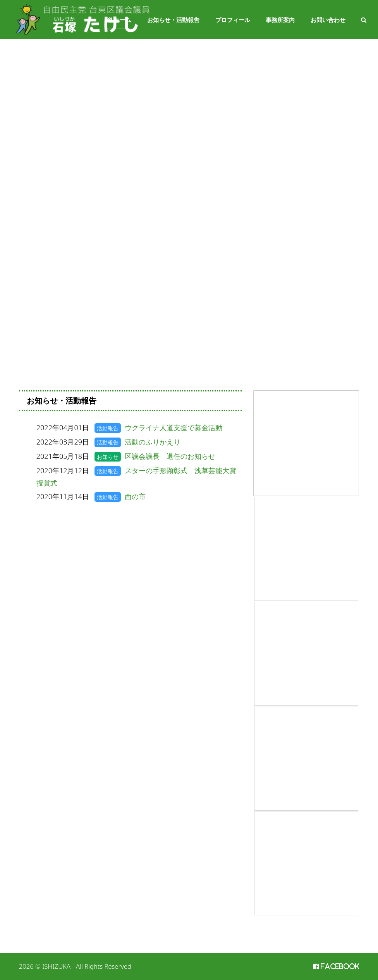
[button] (364, 19)
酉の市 (135, 496)
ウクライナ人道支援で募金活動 (174, 427)
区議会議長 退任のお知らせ (170, 456)
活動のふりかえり (153, 442)
